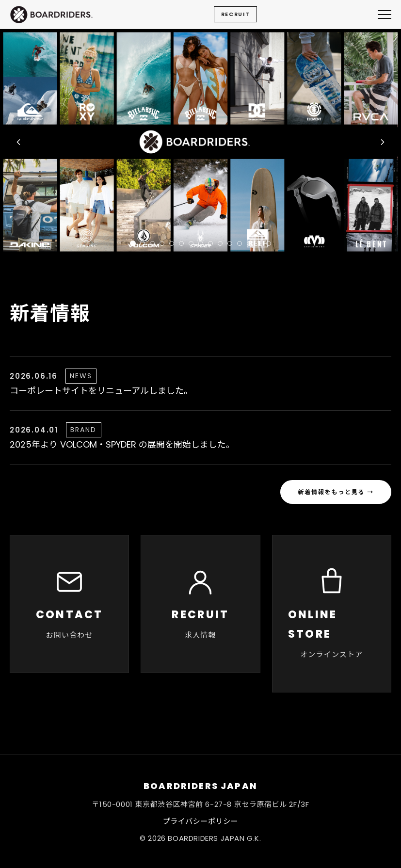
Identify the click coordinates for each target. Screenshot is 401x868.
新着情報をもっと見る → (336, 492)
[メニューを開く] (385, 15)
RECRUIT (236, 14)
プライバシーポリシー (201, 821)
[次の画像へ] (383, 142)
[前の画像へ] (18, 142)
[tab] (133, 243)
